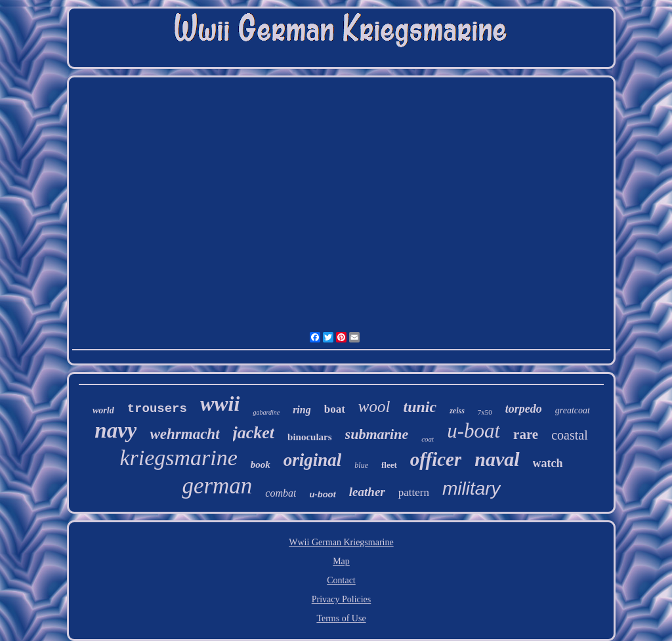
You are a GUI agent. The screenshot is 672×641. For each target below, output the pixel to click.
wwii (220, 403)
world (103, 410)
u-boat (473, 431)
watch (548, 463)
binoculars (310, 437)
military (472, 488)
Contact (341, 580)
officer (436, 459)
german (217, 486)
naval (497, 459)
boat (335, 409)
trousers (157, 409)
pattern (414, 492)
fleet (389, 465)
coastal (570, 435)
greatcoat (573, 410)
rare (526, 434)
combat (281, 493)
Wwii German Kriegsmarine (341, 542)
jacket (254, 433)
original (313, 460)
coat (428, 439)
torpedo (524, 409)
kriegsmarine (178, 458)
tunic (420, 407)
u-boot (322, 494)
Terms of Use (341, 618)
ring (302, 410)
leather (367, 492)
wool (374, 406)
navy (115, 430)
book (261, 465)
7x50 (485, 412)
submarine (377, 434)
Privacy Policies (342, 599)
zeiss (457, 411)
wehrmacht (184, 434)
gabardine (266, 412)
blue (361, 465)
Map (341, 561)
